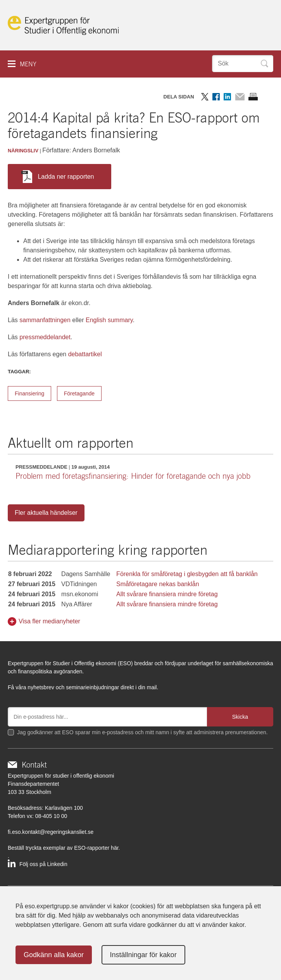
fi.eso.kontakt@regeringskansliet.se (51, 832)
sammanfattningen (45, 320)
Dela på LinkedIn (227, 97)
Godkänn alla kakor (54, 955)
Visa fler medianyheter (49, 621)
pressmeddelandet (45, 337)
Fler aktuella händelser (46, 513)
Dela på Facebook (216, 97)
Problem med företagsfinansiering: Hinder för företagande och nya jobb (133, 476)
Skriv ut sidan (253, 97)
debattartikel (85, 354)
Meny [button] (28, 64)
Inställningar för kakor (143, 955)
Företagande (79, 393)
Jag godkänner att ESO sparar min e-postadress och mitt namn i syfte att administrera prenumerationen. (142, 732)
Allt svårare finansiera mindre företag (167, 594)
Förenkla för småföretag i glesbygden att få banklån (187, 574)
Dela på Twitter (205, 97)
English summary (109, 320)
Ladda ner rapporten (58, 177)
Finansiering (29, 393)
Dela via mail (240, 97)
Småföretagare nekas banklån (158, 584)
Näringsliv (23, 151)
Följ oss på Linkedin (43, 864)
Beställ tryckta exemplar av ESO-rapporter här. (64, 848)
